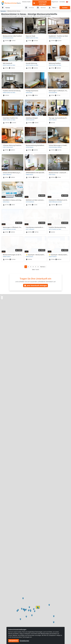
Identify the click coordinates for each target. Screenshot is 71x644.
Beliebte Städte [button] (27, 2)
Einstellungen (24, 641)
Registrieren (55, 2)
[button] (43, 267)
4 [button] (33, 267)
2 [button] (28, 267)
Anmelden (62, 2)
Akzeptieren (14, 641)
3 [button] (31, 267)
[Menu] (68, 2)
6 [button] (38, 267)
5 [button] (36, 267)
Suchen (65, 8)
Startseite (3, 11)
